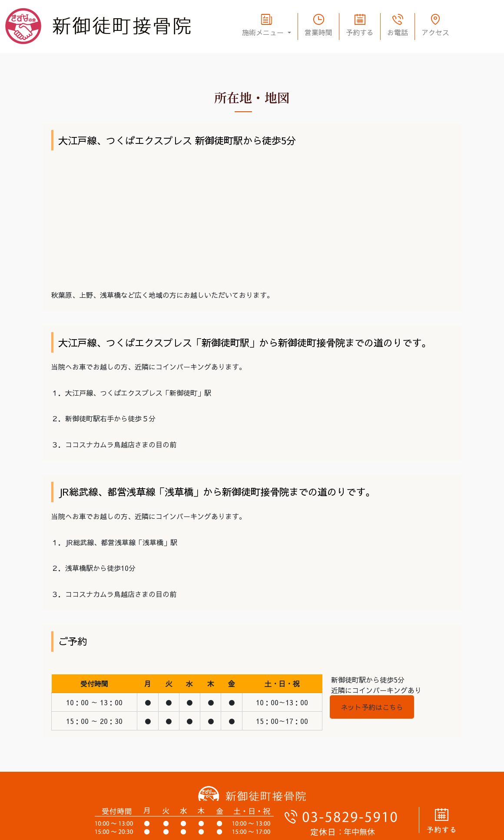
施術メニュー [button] (264, 32)
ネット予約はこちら (372, 707)
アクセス (435, 32)
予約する (360, 32)
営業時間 (318, 32)
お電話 (398, 32)
